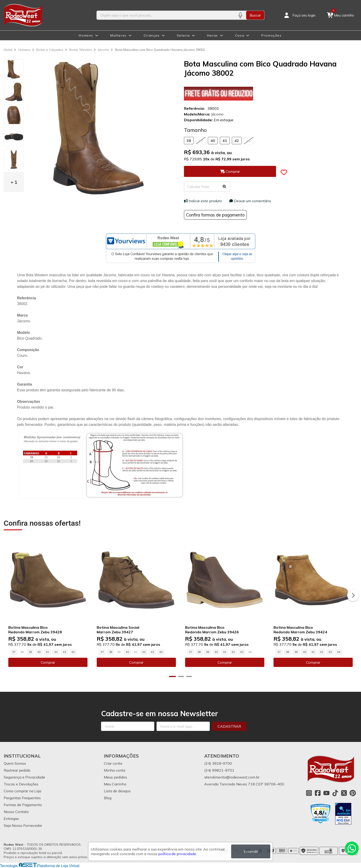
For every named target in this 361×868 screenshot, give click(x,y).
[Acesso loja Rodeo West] (299, 15)
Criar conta (113, 763)
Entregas (11, 819)
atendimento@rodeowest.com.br (232, 777)
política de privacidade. (178, 854)
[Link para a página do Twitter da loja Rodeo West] (344, 793)
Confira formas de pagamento (215, 215)
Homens (86, 35)
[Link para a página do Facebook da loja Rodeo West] (318, 793)
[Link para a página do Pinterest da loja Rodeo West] (353, 793)
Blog (108, 798)
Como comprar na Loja (22, 791)
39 (201, 141)
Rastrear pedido (17, 770)
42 (237, 141)
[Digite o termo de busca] (166, 15)
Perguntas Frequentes (22, 798)
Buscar (255, 15)
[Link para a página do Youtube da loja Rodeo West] (326, 793)
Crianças (152, 35)
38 (189, 141)
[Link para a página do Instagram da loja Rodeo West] (309, 793)
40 (213, 141)
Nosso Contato (16, 812)
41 (225, 141)
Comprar (48, 662)
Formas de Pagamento (23, 805)
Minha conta (115, 770)
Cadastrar (229, 726)
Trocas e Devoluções (21, 784)
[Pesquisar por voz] (240, 15)
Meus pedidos (115, 777)
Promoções (271, 35)
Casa (240, 35)
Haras (213, 35)
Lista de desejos (117, 791)
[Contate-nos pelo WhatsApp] (352, 848)
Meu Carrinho (115, 784)
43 (249, 141)
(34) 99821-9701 (219, 770)
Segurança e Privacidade (24, 777)
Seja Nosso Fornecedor (23, 825)
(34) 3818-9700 (218, 763)
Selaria (183, 35)
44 (73, 652)
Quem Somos (15, 763)
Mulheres (118, 35)
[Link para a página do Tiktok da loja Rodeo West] (335, 793)
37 (14, 652)
